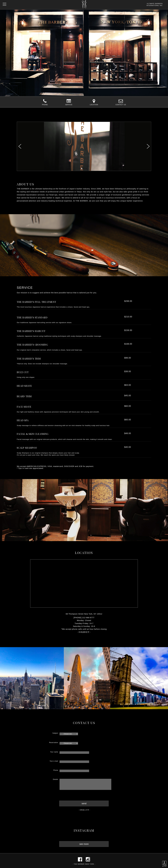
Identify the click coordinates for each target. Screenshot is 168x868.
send (84, 803)
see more (84, 844)
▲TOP (164, 865)
